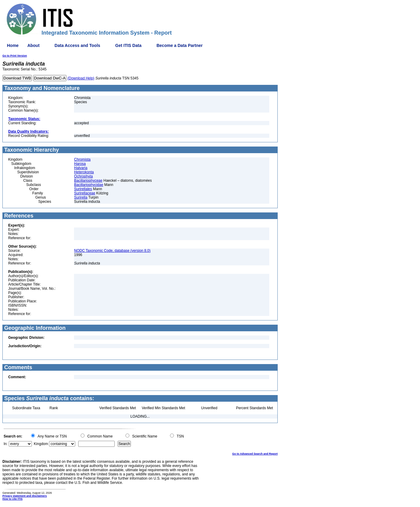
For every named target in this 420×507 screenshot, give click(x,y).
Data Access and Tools (77, 45)
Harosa (80, 164)
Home (13, 45)
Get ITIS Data (128, 45)
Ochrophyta (83, 176)
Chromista (82, 159)
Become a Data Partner (179, 45)
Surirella (81, 197)
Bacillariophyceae (88, 181)
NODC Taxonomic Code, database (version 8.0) (112, 251)
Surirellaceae (85, 193)
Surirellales (83, 189)
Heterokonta (84, 172)
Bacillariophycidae (89, 185)
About (33, 45)
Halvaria (81, 168)
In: (6, 444)
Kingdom (41, 444)
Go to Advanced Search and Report (255, 454)
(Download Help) (81, 78)
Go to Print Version (15, 56)
